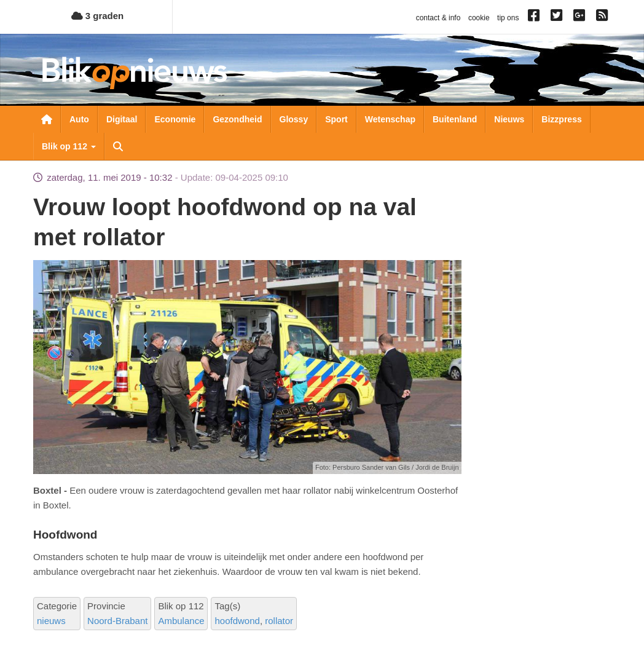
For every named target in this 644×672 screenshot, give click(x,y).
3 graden (98, 16)
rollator (279, 621)
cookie (479, 18)
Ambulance (181, 621)
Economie (175, 119)
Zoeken (118, 146)
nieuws (51, 621)
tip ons (508, 18)
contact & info (438, 18)
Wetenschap (390, 119)
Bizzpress (561, 119)
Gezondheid (237, 119)
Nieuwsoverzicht (47, 119)
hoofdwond (237, 621)
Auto (79, 119)
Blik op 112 (69, 146)
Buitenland (455, 119)
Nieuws (509, 119)
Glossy (294, 119)
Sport (336, 119)
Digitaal (122, 119)
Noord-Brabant (117, 621)
